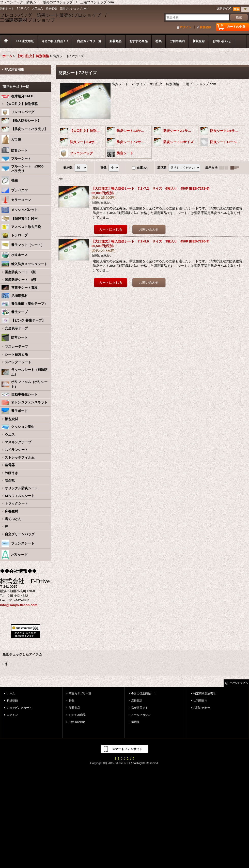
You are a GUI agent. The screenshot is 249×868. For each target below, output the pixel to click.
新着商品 (74, 708)
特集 (72, 701)
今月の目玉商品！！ (144, 693)
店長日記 (137, 701)
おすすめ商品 (77, 715)
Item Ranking (77, 722)
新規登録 (205, 27)
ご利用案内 (200, 701)
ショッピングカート (19, 708)
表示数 (68, 167)
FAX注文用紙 (14, 70)
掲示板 (135, 722)
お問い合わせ (202, 708)
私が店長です (139, 708)
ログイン (185, 27)
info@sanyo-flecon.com (19, 605)
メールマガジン (141, 715)
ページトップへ (239, 683)
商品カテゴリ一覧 (80, 693)
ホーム (11, 693)
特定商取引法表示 (205, 693)
